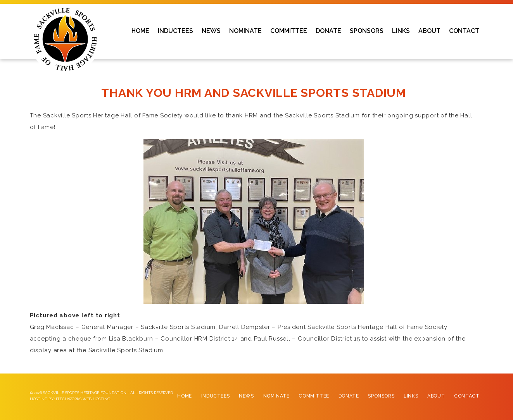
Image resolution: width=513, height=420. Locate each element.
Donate (349, 396)
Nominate (276, 396)
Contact (467, 396)
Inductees (215, 396)
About (436, 396)
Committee (314, 396)
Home (184, 396)
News (246, 396)
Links (411, 396)
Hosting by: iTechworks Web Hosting (70, 399)
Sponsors (381, 396)
